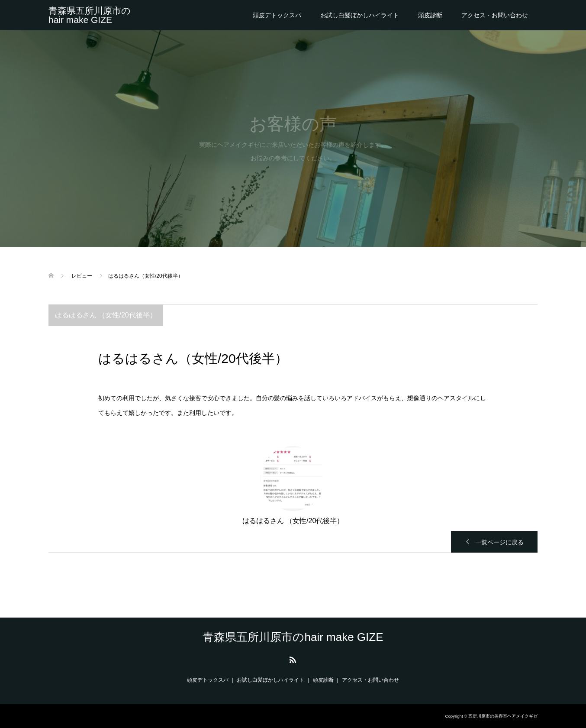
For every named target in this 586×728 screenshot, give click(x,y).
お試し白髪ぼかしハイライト (360, 15)
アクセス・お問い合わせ (495, 15)
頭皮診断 (430, 15)
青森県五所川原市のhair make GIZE (90, 15)
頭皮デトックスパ (277, 15)
